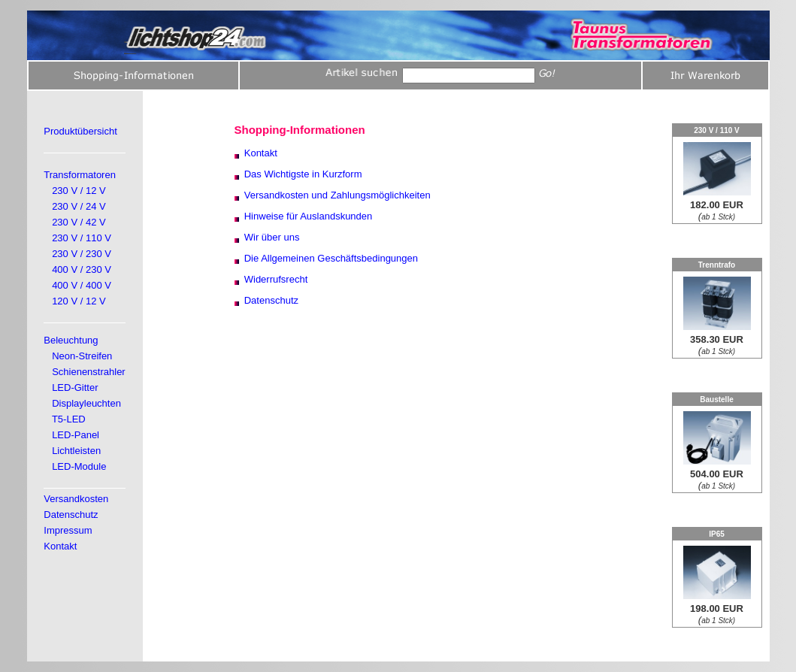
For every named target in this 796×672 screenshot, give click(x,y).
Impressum (68, 530)
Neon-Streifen (82, 356)
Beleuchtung (71, 340)
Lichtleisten (76, 451)
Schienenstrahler (89, 372)
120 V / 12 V (79, 301)
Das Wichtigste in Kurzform (303, 174)
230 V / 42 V (79, 222)
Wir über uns (272, 237)
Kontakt (60, 546)
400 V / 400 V (82, 285)
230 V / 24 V (79, 206)
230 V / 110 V (82, 238)
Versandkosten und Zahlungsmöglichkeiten (337, 195)
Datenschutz (71, 515)
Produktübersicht (80, 131)
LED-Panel (76, 435)
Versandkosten (76, 499)
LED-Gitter (75, 387)
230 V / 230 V (82, 254)
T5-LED (69, 419)
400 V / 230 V (82, 269)
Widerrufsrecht (276, 279)
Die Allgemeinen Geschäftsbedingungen (331, 258)
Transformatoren (80, 175)
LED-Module (79, 466)
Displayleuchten (86, 403)
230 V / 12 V (79, 191)
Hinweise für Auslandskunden (309, 216)
